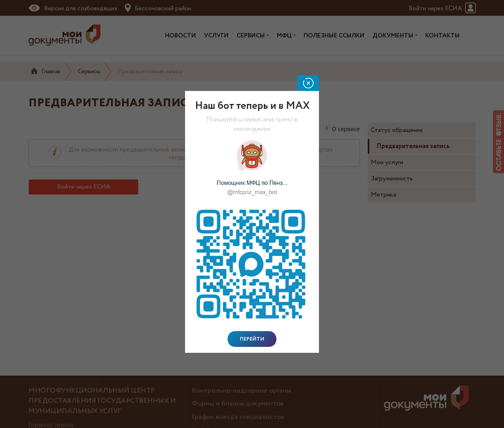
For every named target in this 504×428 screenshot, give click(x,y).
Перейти (252, 339)
